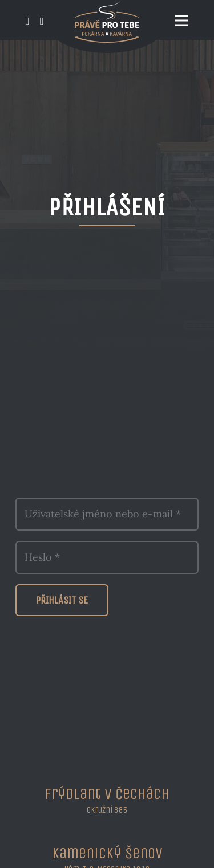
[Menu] (182, 21)
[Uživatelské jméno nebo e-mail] (107, 514)
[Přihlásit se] (62, 600)
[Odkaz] (28, 21)
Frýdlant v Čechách (107, 794)
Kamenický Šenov (107, 853)
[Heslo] (107, 557)
